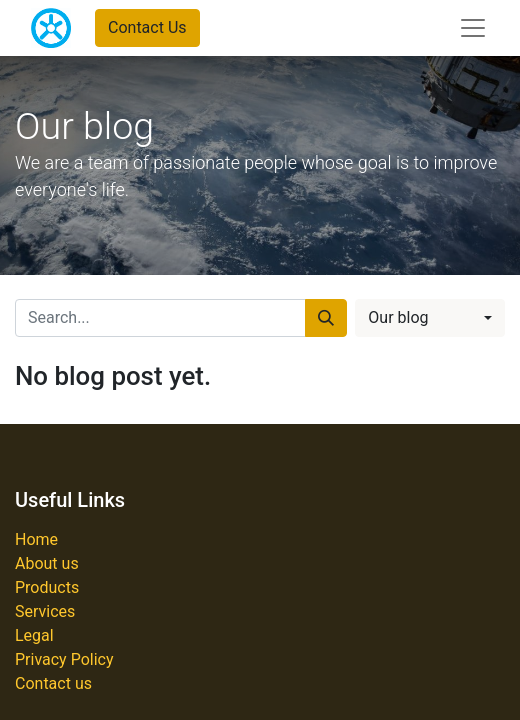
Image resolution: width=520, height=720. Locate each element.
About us (47, 563)
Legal (34, 635)
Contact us (53, 683)
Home (36, 539)
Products (47, 587)
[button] (430, 318)
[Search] (326, 318)
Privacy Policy (64, 659)
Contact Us (147, 27)
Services (45, 611)
